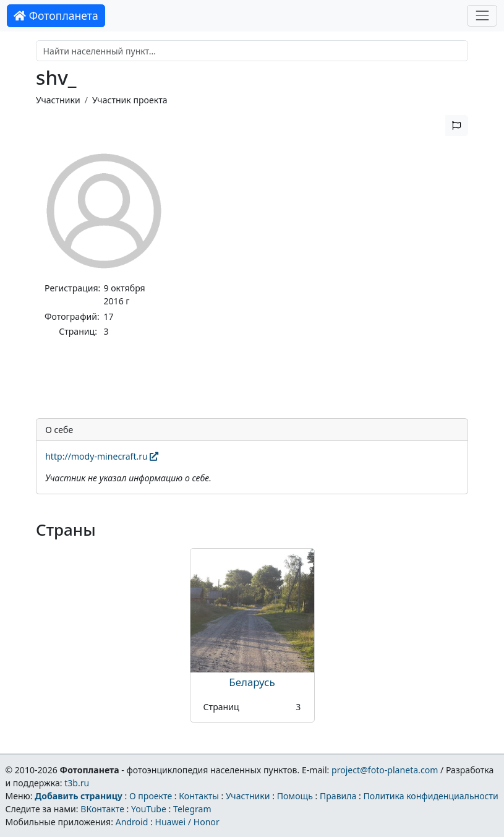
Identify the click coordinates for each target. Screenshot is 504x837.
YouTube (149, 809)
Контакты (199, 796)
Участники (58, 100)
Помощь (295, 796)
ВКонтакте (102, 809)
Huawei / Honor (187, 822)
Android (132, 822)
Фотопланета (56, 15)
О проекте (151, 796)
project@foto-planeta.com (385, 770)
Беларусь (252, 682)
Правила (338, 796)
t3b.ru (77, 783)
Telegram (192, 809)
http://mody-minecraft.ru (102, 456)
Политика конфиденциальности (431, 796)
